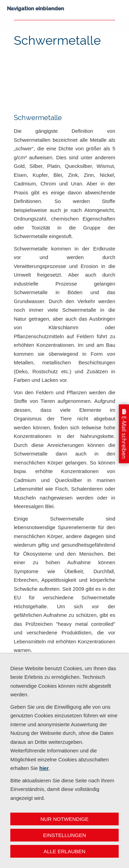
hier (44, 768)
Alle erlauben (65, 851)
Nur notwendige (65, 819)
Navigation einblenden (35, 9)
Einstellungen (64, 835)
